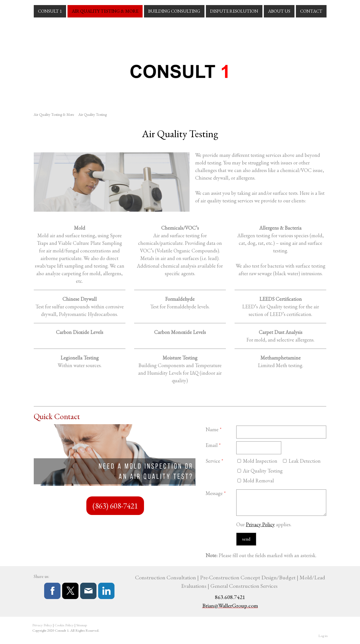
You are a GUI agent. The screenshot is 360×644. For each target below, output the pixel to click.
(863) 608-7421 (115, 506)
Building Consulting (174, 11)
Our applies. (264, 524)
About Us (279, 11)
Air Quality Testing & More (105, 11)
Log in (323, 636)
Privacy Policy (260, 524)
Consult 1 (50, 11)
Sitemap (82, 625)
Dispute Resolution (234, 11)
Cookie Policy (64, 625)
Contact (311, 11)
